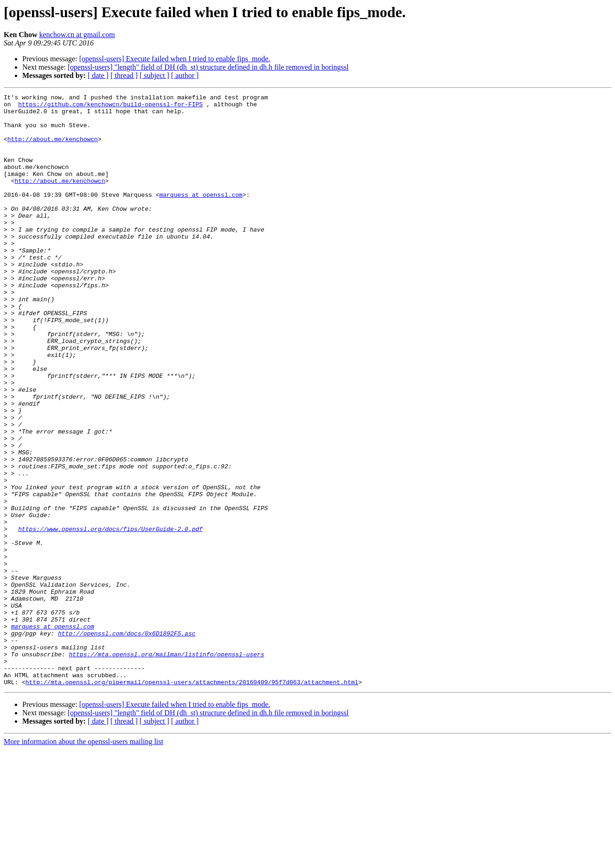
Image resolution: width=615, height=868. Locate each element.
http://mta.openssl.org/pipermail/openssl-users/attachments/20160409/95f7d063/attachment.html (192, 800)
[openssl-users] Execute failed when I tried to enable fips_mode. (175, 59)
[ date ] (98, 75)
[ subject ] (154, 75)
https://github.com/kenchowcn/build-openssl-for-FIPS (110, 107)
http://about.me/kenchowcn (53, 149)
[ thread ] (124, 75)
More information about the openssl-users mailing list (83, 860)
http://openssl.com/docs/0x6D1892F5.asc (127, 742)
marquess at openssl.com (201, 215)
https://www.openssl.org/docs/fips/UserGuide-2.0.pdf (110, 616)
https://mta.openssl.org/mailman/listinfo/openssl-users (166, 767)
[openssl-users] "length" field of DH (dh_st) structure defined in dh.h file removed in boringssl (208, 67)
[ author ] (185, 75)
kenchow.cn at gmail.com (77, 35)
